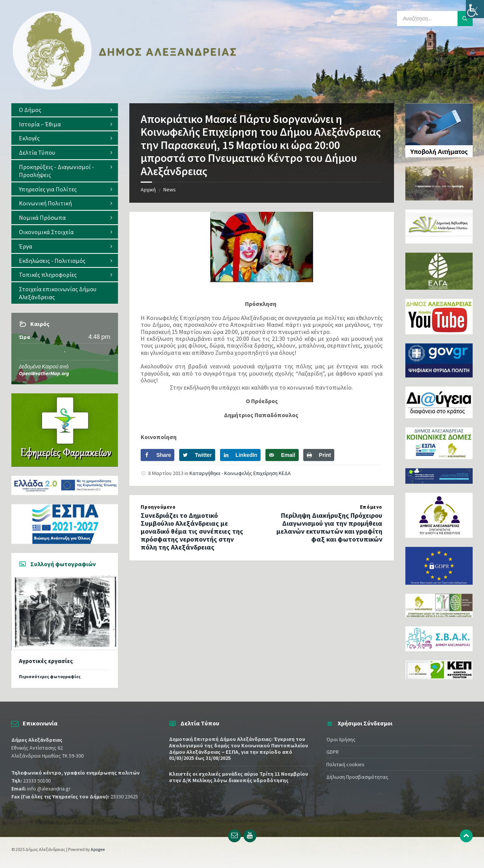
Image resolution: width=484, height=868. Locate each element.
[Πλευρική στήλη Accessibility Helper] (475, 9)
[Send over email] (282, 455)
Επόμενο (371, 507)
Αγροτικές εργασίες (46, 661)
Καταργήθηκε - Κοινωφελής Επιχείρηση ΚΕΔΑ (240, 473)
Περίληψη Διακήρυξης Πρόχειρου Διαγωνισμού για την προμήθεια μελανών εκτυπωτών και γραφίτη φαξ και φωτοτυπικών (329, 527)
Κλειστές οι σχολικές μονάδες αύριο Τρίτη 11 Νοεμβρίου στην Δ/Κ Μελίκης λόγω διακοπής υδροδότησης (239, 777)
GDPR (333, 752)
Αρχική (148, 189)
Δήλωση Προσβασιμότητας (357, 777)
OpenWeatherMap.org (44, 373)
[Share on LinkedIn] (240, 455)
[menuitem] (65, 110)
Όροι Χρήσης (341, 739)
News (170, 189)
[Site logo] (125, 88)
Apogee (98, 849)
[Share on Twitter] (197, 455)
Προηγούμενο (158, 507)
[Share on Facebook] (157, 455)
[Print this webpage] (319, 455)
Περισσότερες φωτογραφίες (50, 676)
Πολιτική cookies (345, 764)
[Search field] (435, 19)
